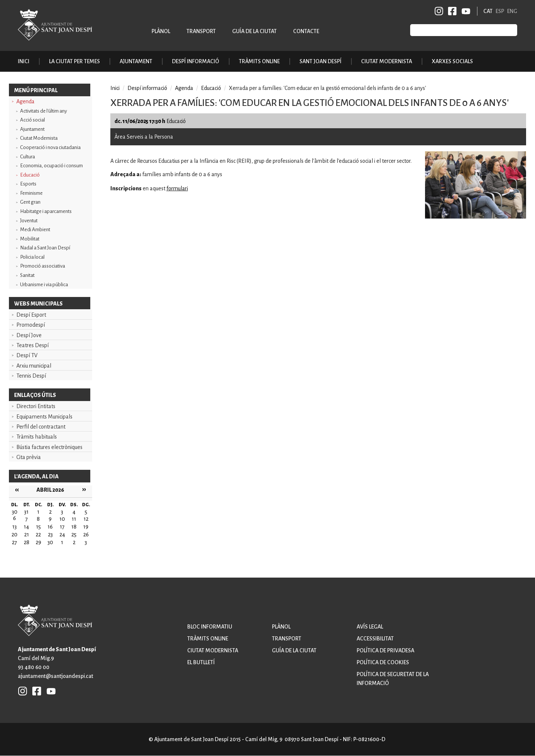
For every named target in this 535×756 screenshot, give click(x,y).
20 (14, 534)
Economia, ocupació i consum (51, 166)
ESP (500, 11)
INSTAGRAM (439, 11)
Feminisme (31, 193)
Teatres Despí (33, 345)
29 (38, 542)
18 (74, 527)
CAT (488, 11)
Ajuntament (32, 129)
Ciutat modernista (213, 650)
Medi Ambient (35, 230)
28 (27, 542)
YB (465, 11)
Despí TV (27, 355)
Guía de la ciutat (254, 31)
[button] (476, 217)
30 (50, 542)
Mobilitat (30, 239)
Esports (28, 184)
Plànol (161, 31)
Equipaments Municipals (44, 417)
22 (38, 534)
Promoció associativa (43, 266)
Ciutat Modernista (39, 138)
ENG (512, 11)
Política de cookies (383, 662)
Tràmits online (259, 61)
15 (38, 527)
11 (74, 519)
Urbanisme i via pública (44, 285)
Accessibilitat (375, 639)
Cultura (27, 157)
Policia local (32, 257)
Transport (201, 31)
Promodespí (31, 325)
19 (86, 527)
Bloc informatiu (210, 627)
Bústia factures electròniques (49, 447)
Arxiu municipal (34, 366)
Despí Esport (31, 315)
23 (50, 534)
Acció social (33, 120)
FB (451, 11)
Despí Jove (29, 335)
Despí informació (147, 88)
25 (74, 534)
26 (86, 534)
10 (62, 519)
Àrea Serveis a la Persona (144, 137)
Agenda (25, 101)
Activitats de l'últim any (43, 111)
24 (62, 534)
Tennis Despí (31, 376)
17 (62, 527)
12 (86, 519)
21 (27, 534)
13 (14, 527)
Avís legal (370, 627)
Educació (30, 175)
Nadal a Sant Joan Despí (45, 248)
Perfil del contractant (41, 427)
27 (14, 542)
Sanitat (27, 275)
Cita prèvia (29, 457)
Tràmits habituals (37, 437)
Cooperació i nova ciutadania (50, 147)
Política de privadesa (385, 650)
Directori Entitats (36, 406)
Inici (24, 61)
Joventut (29, 221)
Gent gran (30, 202)
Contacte (306, 31)
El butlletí (201, 662)
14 (26, 527)
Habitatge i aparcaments (46, 211)
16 (50, 527)
